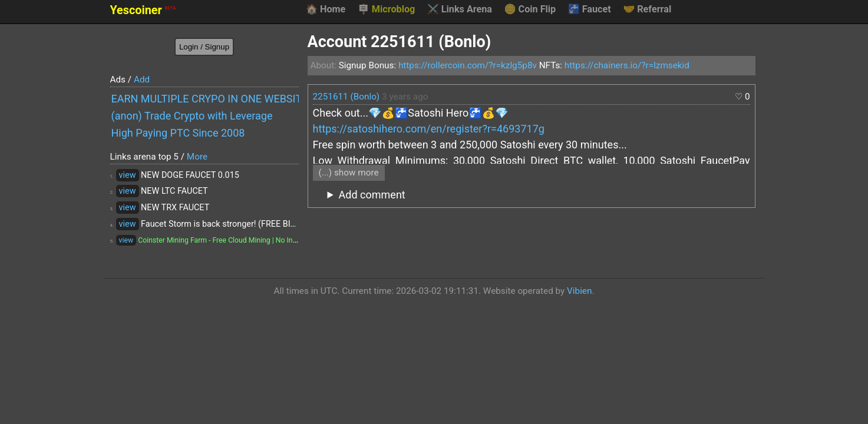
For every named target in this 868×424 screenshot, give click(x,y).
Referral (647, 9)
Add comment (372, 195)
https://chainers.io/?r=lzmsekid (627, 65)
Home (326, 9)
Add (142, 79)
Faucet (590, 9)
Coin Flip (530, 9)
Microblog (387, 9)
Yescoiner (143, 10)
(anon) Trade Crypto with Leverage (192, 116)
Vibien (579, 291)
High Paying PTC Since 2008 (178, 133)
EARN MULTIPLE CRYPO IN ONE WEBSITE (205, 99)
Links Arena (460, 9)
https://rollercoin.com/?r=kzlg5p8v (468, 65)
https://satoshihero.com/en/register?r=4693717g (429, 129)
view (128, 175)
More (197, 157)
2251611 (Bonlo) (346, 97)
